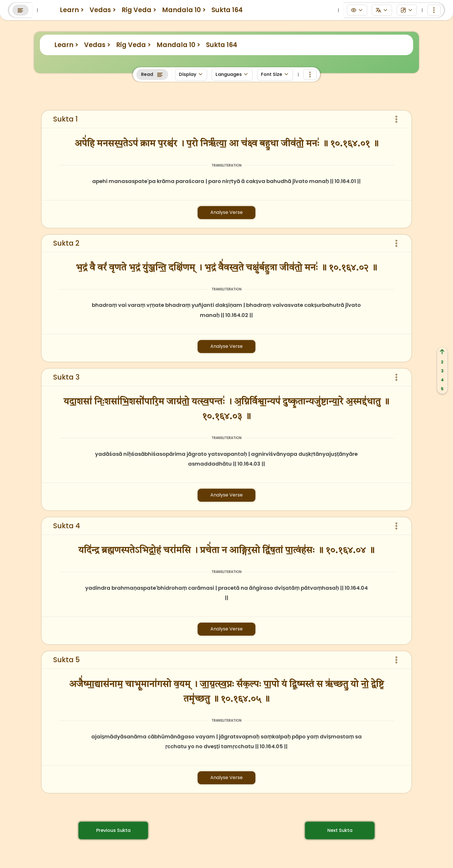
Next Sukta (340, 830)
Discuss (191, 8)
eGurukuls (159, 8)
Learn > (66, 45)
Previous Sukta (113, 830)
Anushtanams (266, 8)
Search (381, 9)
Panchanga (225, 8)
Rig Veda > (133, 45)
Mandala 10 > (178, 45)
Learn (129, 8)
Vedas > (97, 45)
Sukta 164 (222, 45)
